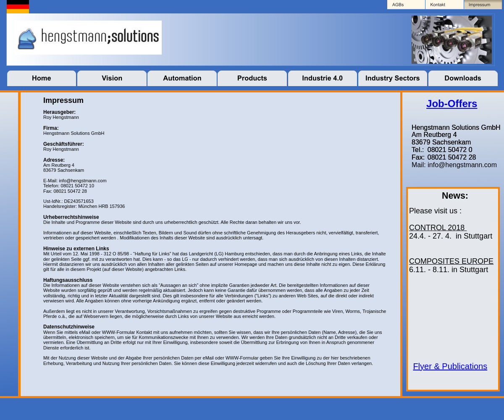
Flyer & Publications (450, 366)
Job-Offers (452, 104)
